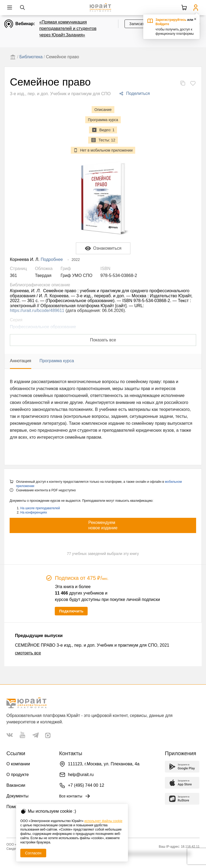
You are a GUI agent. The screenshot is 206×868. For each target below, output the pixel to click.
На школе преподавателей (40, 508)
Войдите (162, 24)
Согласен (33, 853)
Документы (17, 796)
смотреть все (28, 653)
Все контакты (75, 796)
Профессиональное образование (43, 327)
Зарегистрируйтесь (171, 20)
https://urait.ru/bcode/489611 (37, 310)
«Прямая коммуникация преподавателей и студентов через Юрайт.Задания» (68, 28)
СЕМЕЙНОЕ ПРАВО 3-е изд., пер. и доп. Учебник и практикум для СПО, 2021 (92, 645)
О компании (18, 764)
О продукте (18, 775)
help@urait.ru (81, 775)
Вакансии (16, 785)
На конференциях (34, 512)
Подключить (71, 611)
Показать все (103, 340)
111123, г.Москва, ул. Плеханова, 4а (104, 764)
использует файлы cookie (103, 821)
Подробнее (52, 259)
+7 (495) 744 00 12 (86, 785)
